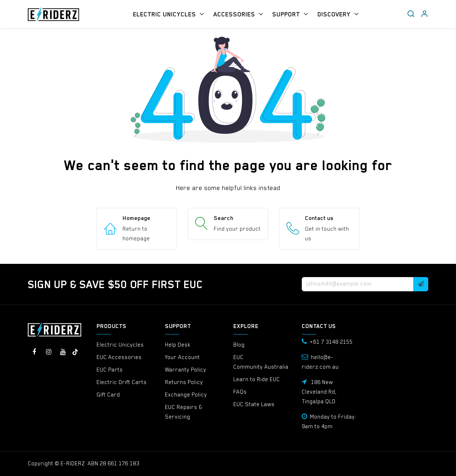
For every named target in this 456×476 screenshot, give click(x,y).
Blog (239, 345)
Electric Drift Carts (122, 382)
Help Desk (178, 345)
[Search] (411, 14)
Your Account (182, 357)
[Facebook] (34, 352)
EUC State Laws (254, 404)
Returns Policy (184, 382)
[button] (421, 284)
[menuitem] (169, 14)
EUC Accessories (119, 357)
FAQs (240, 392)
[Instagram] (48, 352)
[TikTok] (75, 352)
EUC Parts (110, 370)
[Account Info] (424, 14)
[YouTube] (63, 352)
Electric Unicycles (120, 345)
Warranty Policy (186, 370)
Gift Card (108, 395)
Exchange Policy (186, 395)
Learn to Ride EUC (257, 379)
